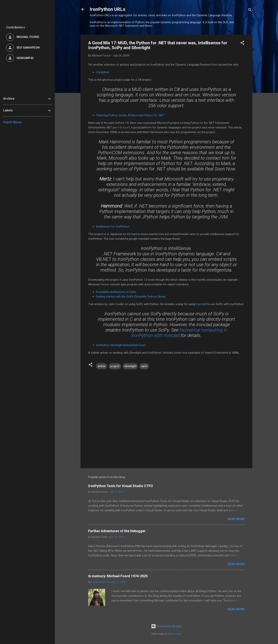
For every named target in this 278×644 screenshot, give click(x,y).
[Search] (250, 11)
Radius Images (175, 634)
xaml (144, 366)
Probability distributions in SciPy (116, 292)
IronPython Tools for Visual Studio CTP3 (120, 486)
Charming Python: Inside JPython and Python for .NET (130, 115)
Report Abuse (12, 122)
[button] (242, 43)
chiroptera (102, 72)
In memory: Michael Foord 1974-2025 (118, 576)
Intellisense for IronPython (113, 227)
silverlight (130, 366)
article (102, 366)
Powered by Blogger (167, 626)
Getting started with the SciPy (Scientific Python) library (131, 297)
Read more (236, 519)
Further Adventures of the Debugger (117, 531)
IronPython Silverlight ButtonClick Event (121, 345)
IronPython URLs (108, 9)
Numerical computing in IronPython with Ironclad (179, 333)
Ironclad (201, 304)
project (115, 366)
